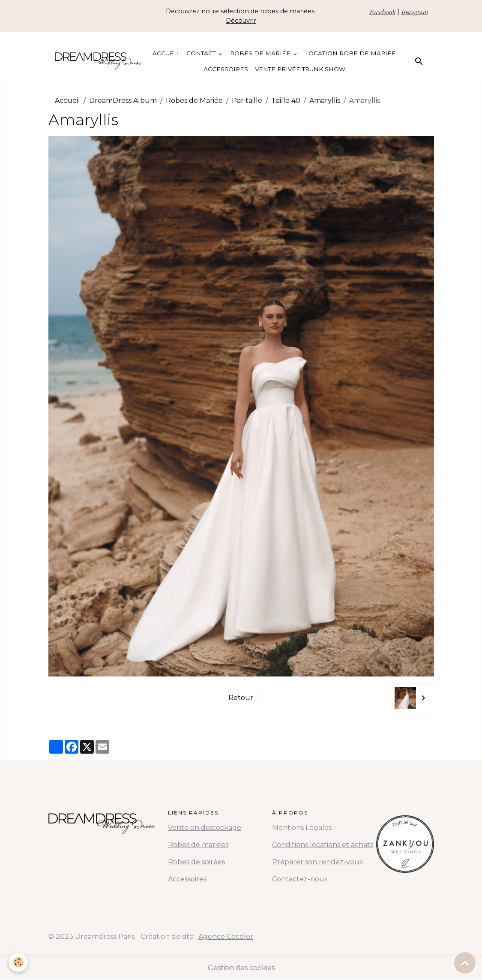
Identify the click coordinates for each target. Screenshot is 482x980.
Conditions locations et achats (323, 845)
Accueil (166, 53)
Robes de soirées (196, 862)
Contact (202, 53)
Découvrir (241, 21)
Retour (241, 698)
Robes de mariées (198, 845)
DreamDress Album (123, 101)
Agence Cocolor (226, 936)
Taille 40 (286, 101)
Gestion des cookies (241, 968)
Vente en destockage (205, 828)
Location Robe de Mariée (350, 53)
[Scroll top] (465, 963)
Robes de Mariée (261, 53)
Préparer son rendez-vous (317, 862)
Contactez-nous (300, 879)
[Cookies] (18, 962)
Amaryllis (325, 101)
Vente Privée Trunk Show (300, 69)
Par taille (247, 101)
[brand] (99, 61)
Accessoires (226, 69)
